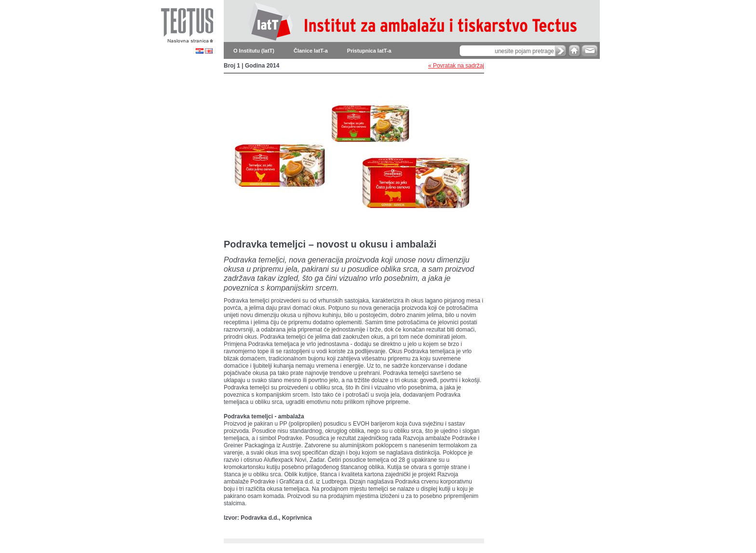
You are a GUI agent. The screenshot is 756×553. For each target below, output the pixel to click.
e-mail (589, 50)
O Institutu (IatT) (254, 51)
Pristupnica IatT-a (369, 51)
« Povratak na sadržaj (456, 66)
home (574, 50)
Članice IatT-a (311, 51)
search (561, 51)
